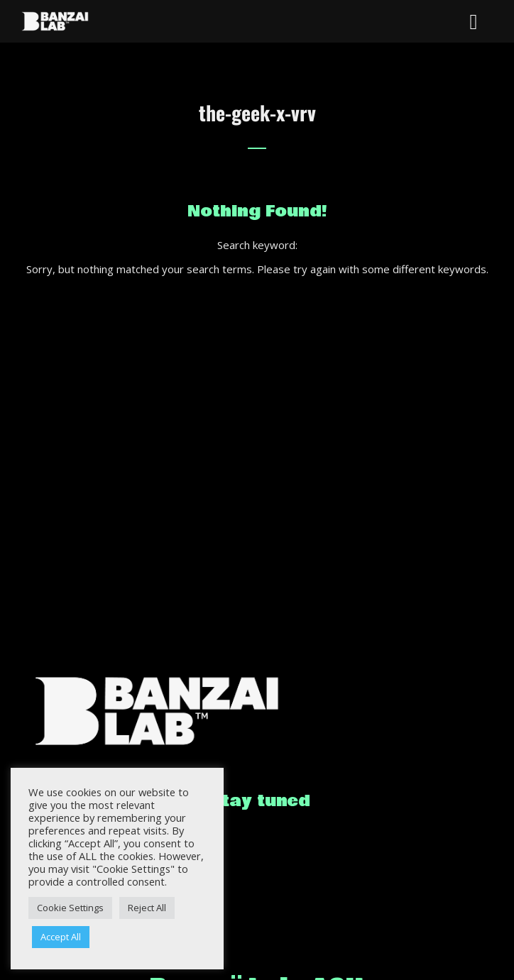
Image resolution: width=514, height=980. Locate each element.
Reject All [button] (147, 908)
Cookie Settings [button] (70, 908)
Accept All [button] (61, 937)
